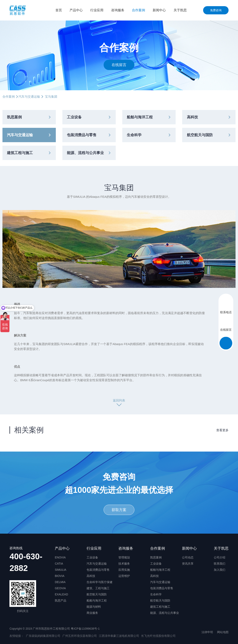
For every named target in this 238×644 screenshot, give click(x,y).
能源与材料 (94, 607)
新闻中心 (159, 10)
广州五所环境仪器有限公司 (80, 636)
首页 (59, 10)
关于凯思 (180, 10)
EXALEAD (61, 594)
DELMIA (60, 582)
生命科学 (134, 135)
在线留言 (119, 65)
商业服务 (92, 613)
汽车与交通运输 (29, 97)
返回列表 (119, 400)
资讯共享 (188, 564)
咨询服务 (118, 10)
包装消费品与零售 (82, 135)
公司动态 (188, 557)
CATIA (59, 564)
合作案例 (138, 10)
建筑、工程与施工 (98, 588)
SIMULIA (61, 570)
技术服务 (124, 564)
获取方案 (119, 510)
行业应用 (97, 10)
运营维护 (124, 576)
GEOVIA (60, 588)
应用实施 (124, 570)
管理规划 (124, 557)
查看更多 (222, 430)
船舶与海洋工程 (140, 117)
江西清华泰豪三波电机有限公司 (119, 636)
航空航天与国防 (200, 135)
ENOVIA (60, 557)
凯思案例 (14, 117)
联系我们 (220, 564)
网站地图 (223, 632)
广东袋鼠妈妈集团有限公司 (43, 636)
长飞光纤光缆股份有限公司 (158, 636)
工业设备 (74, 117)
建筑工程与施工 (20, 153)
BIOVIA (60, 576)
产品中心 (76, 10)
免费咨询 (216, 10)
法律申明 (207, 632)
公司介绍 (220, 557)
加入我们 (220, 570)
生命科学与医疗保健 (100, 582)
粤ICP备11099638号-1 (85, 629)
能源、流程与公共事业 (85, 153)
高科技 (192, 117)
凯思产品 (61, 601)
